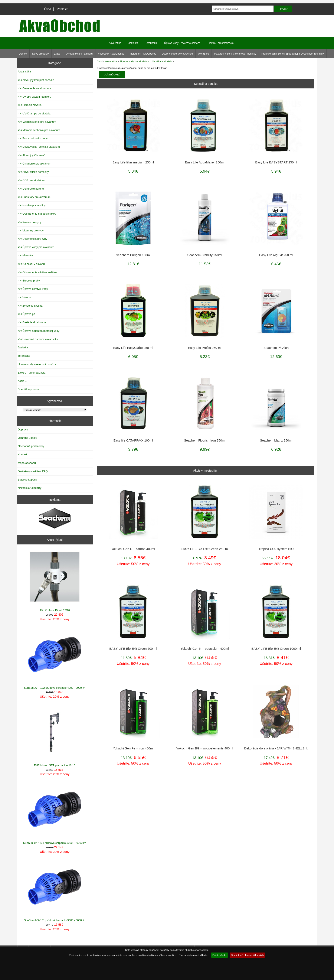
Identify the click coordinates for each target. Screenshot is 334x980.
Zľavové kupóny (27, 480)
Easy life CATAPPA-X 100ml (133, 440)
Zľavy (57, 54)
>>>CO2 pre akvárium (31, 180)
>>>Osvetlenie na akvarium (34, 88)
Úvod (48, 9)
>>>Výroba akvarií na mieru (34, 97)
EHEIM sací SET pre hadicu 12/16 (55, 736)
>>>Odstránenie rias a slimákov (37, 214)
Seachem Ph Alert (276, 348)
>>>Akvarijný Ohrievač (31, 155)
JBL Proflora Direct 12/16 (55, 581)
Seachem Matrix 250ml (276, 440)
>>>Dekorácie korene (31, 189)
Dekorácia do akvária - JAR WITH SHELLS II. (276, 748)
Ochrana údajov (27, 438)
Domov (23, 54)
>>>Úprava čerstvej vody (33, 289)
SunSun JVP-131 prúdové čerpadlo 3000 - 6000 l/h (55, 891)
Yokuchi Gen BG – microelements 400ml (205, 748)
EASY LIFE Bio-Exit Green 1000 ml (276, 649)
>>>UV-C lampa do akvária (34, 113)
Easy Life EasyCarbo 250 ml (133, 348)
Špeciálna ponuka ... (30, 389)
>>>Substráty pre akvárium (34, 197)
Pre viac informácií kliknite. (194, 955)
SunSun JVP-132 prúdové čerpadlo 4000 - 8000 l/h (55, 659)
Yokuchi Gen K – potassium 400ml (205, 649)
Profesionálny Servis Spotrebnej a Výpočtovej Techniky (293, 54)
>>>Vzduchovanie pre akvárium (37, 122)
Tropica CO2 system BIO (276, 549)
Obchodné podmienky (31, 446)
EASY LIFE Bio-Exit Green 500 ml (133, 649)
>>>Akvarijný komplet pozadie (36, 80)
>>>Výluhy (24, 297)
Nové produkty (40, 54)
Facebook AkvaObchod (111, 54)
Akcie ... (22, 381)
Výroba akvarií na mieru (79, 54)
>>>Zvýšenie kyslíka (30, 306)
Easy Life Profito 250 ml (205, 348)
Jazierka (133, 43)
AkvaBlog (204, 54)
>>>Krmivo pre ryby (30, 222)
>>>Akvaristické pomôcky (33, 172)
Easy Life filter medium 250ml (133, 162)
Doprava (23, 429)
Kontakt (22, 454)
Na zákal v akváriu (162, 61)
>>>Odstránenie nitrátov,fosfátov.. (38, 272)
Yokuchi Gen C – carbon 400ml (133, 549)
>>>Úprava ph (26, 314)
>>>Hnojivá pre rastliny (32, 205)
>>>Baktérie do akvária (32, 322)
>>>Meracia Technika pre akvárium (39, 130)
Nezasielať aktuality (30, 488)
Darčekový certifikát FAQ (33, 471)
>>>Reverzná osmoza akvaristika (38, 339)
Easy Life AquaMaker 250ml (205, 162)
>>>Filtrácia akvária (30, 105)
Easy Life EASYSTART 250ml (276, 162)
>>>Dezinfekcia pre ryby (32, 239)
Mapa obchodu (27, 463)
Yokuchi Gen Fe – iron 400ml (133, 748)
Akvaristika (111, 61)
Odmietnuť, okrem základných (247, 955)
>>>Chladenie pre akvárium (34, 164)
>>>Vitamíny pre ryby (31, 230)
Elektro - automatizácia (221, 43)
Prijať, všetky (220, 955)
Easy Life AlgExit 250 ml (276, 255)
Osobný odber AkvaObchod (177, 54)
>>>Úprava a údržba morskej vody (38, 331)
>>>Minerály (25, 255)
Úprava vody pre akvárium (135, 61)
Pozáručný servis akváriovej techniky (235, 54)
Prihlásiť (62, 9)
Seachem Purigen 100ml (133, 255)
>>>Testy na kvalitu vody (33, 138)
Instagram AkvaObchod (143, 54)
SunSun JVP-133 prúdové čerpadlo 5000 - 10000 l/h (55, 813)
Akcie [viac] (55, 540)
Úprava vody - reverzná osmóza (182, 43)
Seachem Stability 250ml (205, 255)
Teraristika (151, 43)
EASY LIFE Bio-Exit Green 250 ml (205, 549)
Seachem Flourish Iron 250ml (205, 440)
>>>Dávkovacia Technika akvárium (39, 147)
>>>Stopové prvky (29, 281)
